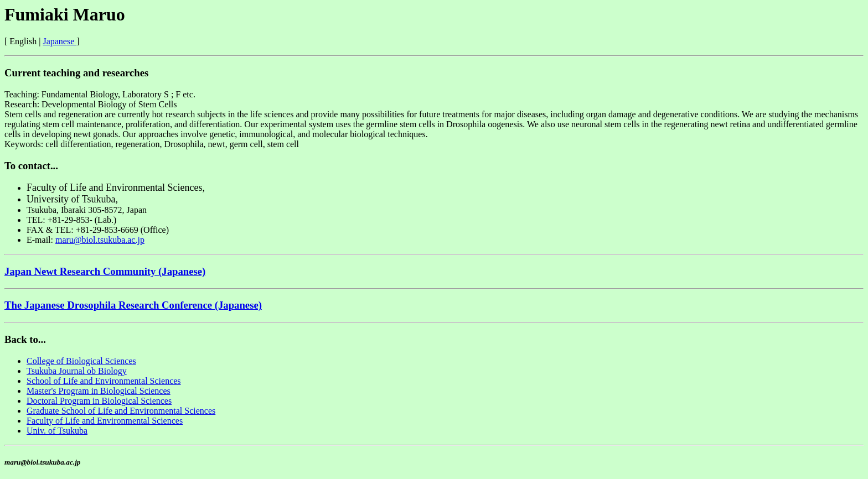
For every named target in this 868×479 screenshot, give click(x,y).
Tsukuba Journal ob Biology (77, 371)
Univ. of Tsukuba (57, 431)
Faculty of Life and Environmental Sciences (105, 421)
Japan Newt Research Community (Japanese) (105, 271)
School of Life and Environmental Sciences (104, 381)
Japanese (60, 41)
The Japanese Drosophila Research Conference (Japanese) (133, 305)
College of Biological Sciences (81, 361)
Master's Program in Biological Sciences (99, 391)
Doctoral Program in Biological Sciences (99, 401)
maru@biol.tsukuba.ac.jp (100, 240)
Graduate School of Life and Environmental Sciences (121, 411)
